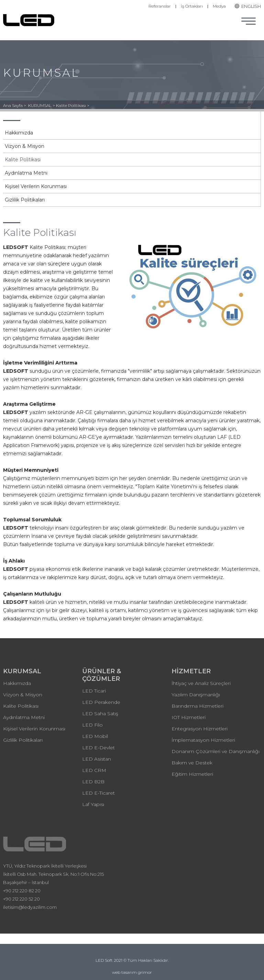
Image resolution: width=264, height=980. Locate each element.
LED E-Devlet (98, 748)
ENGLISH (248, 6)
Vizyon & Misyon (25, 146)
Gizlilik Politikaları (25, 200)
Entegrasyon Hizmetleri (200, 729)
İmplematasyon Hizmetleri (203, 740)
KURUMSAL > (42, 105)
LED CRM (94, 770)
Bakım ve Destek (192, 763)
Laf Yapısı (93, 804)
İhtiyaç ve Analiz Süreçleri (201, 683)
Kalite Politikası (23, 160)
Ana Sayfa (13, 105)
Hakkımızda (19, 133)
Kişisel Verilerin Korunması (36, 186)
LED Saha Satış (100, 714)
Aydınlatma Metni (26, 173)
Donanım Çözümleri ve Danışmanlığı (216, 751)
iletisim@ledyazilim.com (30, 907)
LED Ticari (94, 691)
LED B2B (93, 782)
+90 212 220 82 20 (22, 891)
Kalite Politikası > (73, 105)
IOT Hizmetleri (189, 717)
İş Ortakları (192, 6)
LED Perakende (101, 702)
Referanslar (160, 6)
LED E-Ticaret (98, 793)
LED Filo (92, 725)
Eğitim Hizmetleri (192, 774)
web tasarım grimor (132, 972)
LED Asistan (97, 759)
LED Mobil (95, 736)
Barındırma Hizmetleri (197, 706)
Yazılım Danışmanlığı (196, 695)
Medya (219, 6)
